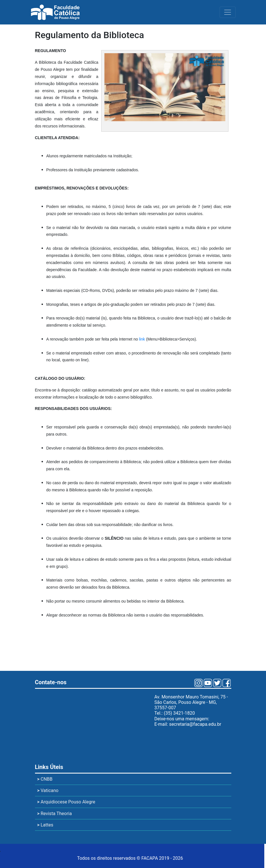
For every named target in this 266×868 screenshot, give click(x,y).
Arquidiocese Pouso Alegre (66, 802)
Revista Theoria (55, 814)
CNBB (45, 779)
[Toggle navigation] (228, 12)
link (142, 339)
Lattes (45, 825)
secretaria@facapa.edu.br (195, 724)
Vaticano (48, 790)
